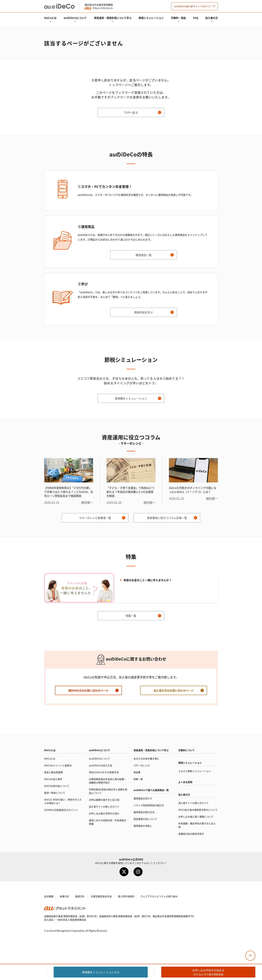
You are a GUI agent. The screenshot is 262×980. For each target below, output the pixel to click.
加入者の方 (212, 18)
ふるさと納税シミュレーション (195, 771)
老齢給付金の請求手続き (191, 834)
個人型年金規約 (126, 896)
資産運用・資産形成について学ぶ (113, 18)
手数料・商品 (178, 18)
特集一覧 (131, 616)
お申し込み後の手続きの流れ (104, 813)
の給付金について (57, 786)
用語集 (137, 772)
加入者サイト (193, 6)
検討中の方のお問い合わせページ (88, 690)
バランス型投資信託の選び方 (149, 805)
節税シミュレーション (151, 18)
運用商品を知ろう (143, 798)
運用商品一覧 (144, 255)
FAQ (196, 18)
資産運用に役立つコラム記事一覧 (167, 518)
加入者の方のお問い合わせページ (174, 690)
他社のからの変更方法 (104, 772)
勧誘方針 (80, 896)
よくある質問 (185, 782)
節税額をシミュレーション (131, 398)
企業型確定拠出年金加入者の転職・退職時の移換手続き (108, 781)
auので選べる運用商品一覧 (151, 790)
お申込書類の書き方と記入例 (104, 800)
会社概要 (49, 896)
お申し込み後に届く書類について (196, 817)
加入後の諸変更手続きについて (198, 810)
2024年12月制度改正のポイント (61, 810)
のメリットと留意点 (58, 765)
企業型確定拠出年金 (101, 896)
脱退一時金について (55, 793)
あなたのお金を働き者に (146, 758)
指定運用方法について (145, 819)
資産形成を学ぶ (144, 312)
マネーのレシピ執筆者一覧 (95, 518)
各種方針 (64, 896)
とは (50, 18)
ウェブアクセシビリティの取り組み (159, 896)
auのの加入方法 (101, 765)
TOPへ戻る (131, 112)
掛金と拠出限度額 (53, 772)
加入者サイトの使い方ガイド (104, 807)
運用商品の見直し (143, 826)
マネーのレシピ (142, 765)
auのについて (75, 18)
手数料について (186, 750)
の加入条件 (53, 779)
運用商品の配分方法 (144, 812)
